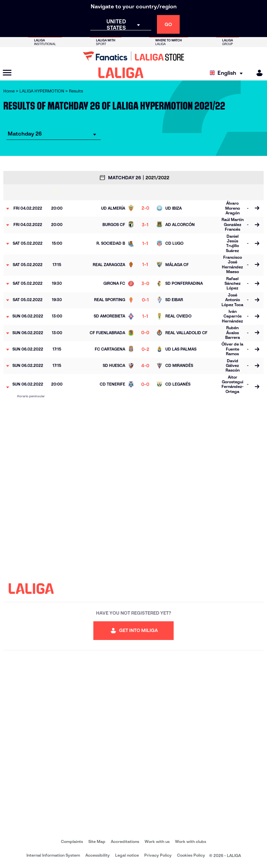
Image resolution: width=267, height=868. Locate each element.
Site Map (97, 841)
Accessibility (98, 855)
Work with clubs (191, 841)
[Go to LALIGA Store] (133, 56)
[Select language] (228, 73)
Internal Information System (53, 855)
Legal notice (127, 855)
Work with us (157, 841)
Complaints (72, 841)
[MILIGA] (257, 73)
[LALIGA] (121, 73)
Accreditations (125, 841)
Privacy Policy (158, 855)
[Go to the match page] (257, 209)
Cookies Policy (191, 855)
